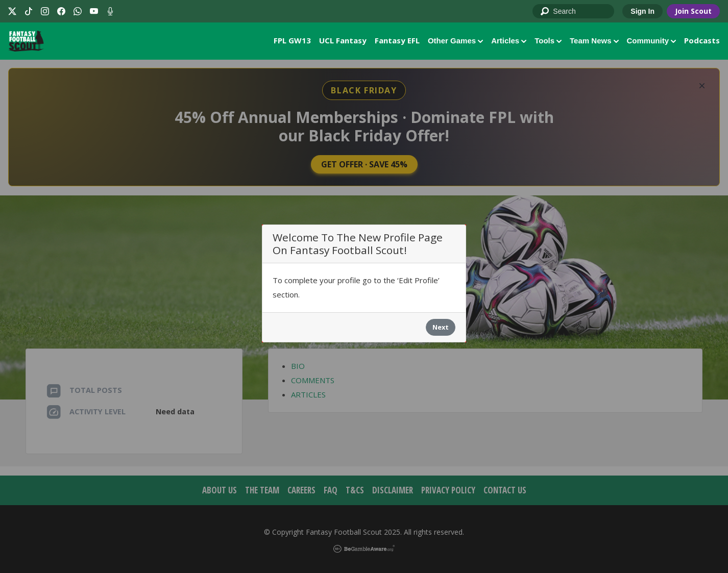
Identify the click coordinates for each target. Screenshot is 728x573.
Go (545, 12)
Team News (594, 41)
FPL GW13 (292, 40)
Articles (509, 41)
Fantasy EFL (397, 40)
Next (441, 327)
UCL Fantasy (343, 40)
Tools (548, 41)
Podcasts (702, 40)
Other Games (455, 41)
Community (652, 41)
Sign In (642, 11)
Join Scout (693, 11)
